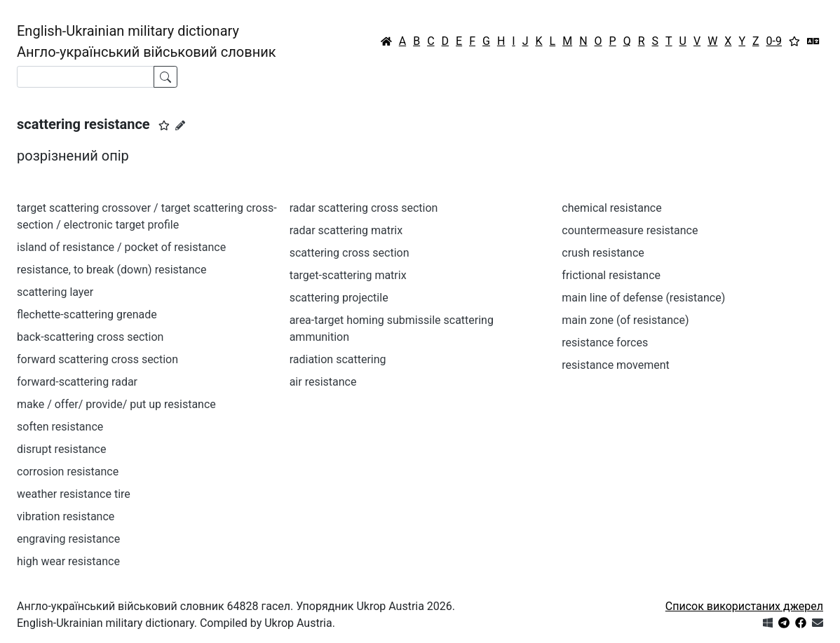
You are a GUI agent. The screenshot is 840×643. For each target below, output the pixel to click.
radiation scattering (338, 359)
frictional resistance (611, 275)
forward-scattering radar (77, 382)
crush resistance (603, 253)
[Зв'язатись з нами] (818, 623)
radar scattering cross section (364, 208)
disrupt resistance (61, 449)
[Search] (86, 77)
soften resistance (60, 427)
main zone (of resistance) (625, 320)
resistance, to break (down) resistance (111, 270)
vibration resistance (66, 516)
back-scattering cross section (90, 337)
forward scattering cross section (97, 359)
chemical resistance (611, 208)
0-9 (774, 41)
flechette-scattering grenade (87, 314)
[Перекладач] (813, 41)
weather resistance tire (74, 494)
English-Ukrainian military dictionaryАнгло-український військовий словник (147, 41)
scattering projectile (339, 298)
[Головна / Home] (386, 41)
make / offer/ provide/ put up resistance (116, 404)
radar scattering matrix (346, 230)
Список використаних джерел (744, 606)
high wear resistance (68, 561)
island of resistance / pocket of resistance (121, 247)
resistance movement (616, 365)
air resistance (323, 382)
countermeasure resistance (630, 230)
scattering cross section (350, 253)
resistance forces (605, 343)
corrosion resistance (68, 472)
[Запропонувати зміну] (180, 126)
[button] (164, 126)
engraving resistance (68, 539)
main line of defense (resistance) (643, 298)
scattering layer (55, 292)
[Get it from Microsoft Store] (768, 623)
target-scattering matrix (348, 275)
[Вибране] (794, 41)
